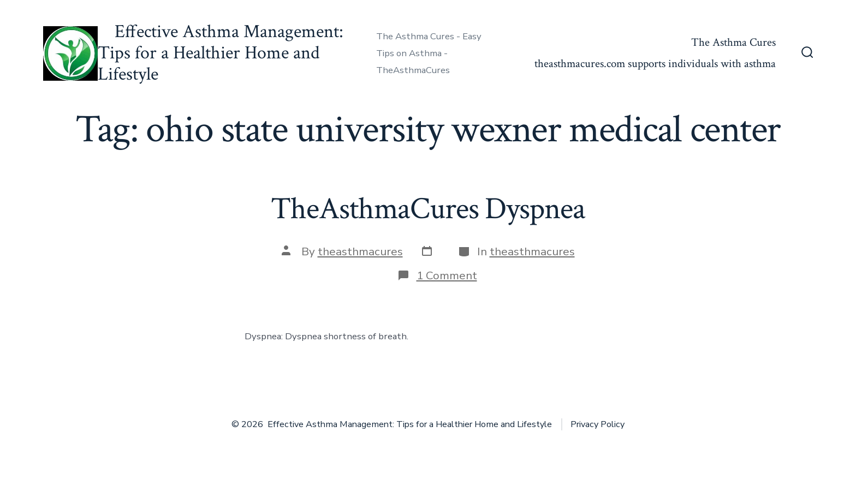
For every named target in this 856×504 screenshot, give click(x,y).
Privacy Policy (598, 424)
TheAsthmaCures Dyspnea (428, 209)
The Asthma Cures (733, 42)
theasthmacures (360, 251)
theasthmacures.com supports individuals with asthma (655, 64)
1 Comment (447, 275)
